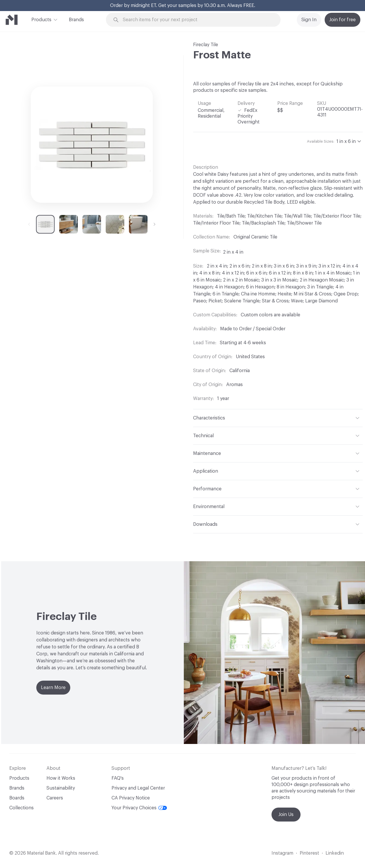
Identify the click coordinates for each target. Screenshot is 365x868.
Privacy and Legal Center (138, 788)
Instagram (282, 853)
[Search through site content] (196, 20)
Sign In (309, 20)
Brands (76, 20)
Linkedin (335, 853)
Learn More (53, 688)
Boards (17, 798)
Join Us (286, 815)
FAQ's (118, 778)
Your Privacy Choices (139, 808)
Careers (55, 798)
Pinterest (309, 853)
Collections (21, 808)
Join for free (342, 20)
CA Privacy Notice (131, 798)
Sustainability (61, 788)
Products (41, 19)
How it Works (61, 778)
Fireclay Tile (206, 45)
